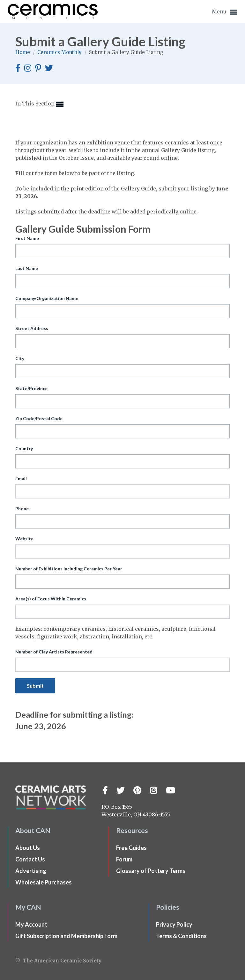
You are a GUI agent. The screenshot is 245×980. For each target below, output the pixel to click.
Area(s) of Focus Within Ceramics (51, 599)
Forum (124, 859)
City (20, 358)
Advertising (31, 871)
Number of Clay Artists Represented (54, 652)
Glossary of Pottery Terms (151, 871)
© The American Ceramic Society (58, 961)
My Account (31, 924)
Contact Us (30, 859)
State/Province (31, 388)
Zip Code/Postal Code (39, 418)
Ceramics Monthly (60, 52)
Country (24, 448)
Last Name (27, 268)
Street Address (32, 328)
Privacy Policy (174, 924)
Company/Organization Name (47, 298)
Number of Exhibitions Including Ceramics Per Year (69, 569)
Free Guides (131, 848)
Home (23, 52)
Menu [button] (225, 12)
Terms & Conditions (181, 936)
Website (24, 539)
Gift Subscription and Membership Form (66, 936)
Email (21, 478)
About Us (28, 848)
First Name (27, 238)
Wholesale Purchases (44, 882)
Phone (22, 509)
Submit (35, 686)
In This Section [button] (39, 104)
